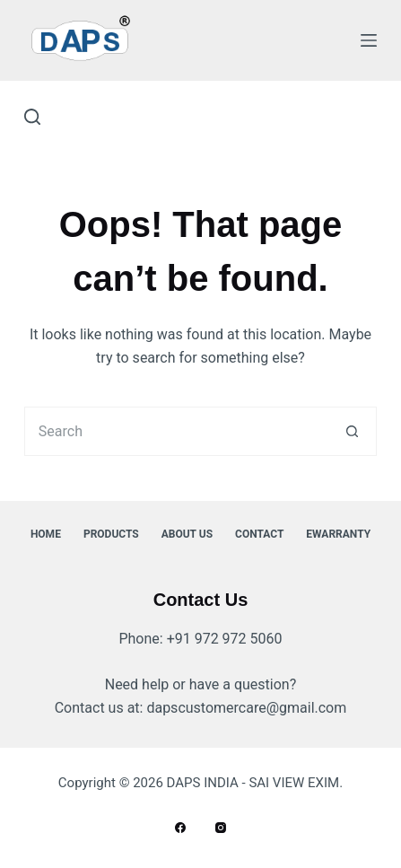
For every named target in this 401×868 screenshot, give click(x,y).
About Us (187, 534)
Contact (259, 534)
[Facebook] (180, 828)
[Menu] (369, 40)
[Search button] (352, 431)
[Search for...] (176, 431)
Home (46, 534)
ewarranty (338, 534)
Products (111, 534)
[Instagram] (221, 828)
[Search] (32, 117)
